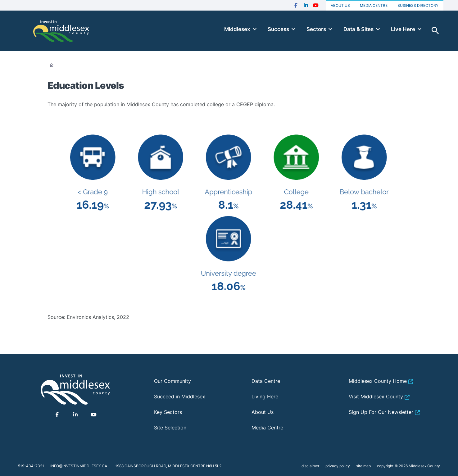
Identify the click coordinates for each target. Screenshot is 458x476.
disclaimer (310, 466)
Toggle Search (435, 31)
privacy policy (338, 466)
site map (363, 466)
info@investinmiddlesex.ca (79, 466)
